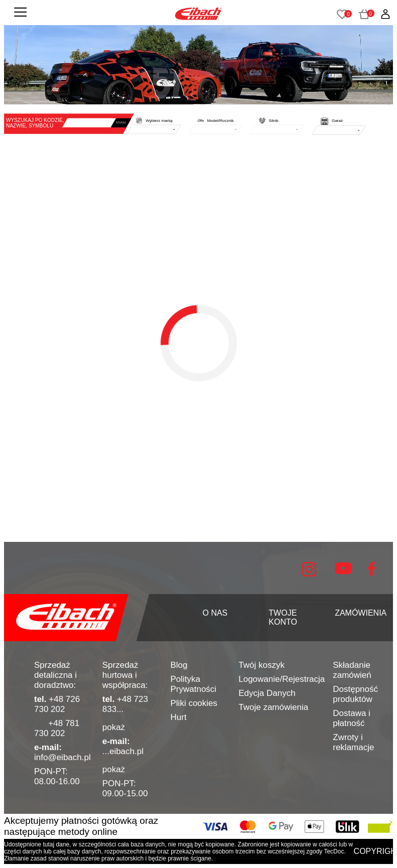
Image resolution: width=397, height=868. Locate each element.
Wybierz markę (159, 120)
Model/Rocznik (221, 120)
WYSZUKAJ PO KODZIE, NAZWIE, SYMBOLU (35, 123)
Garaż (337, 120)
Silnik (274, 120)
